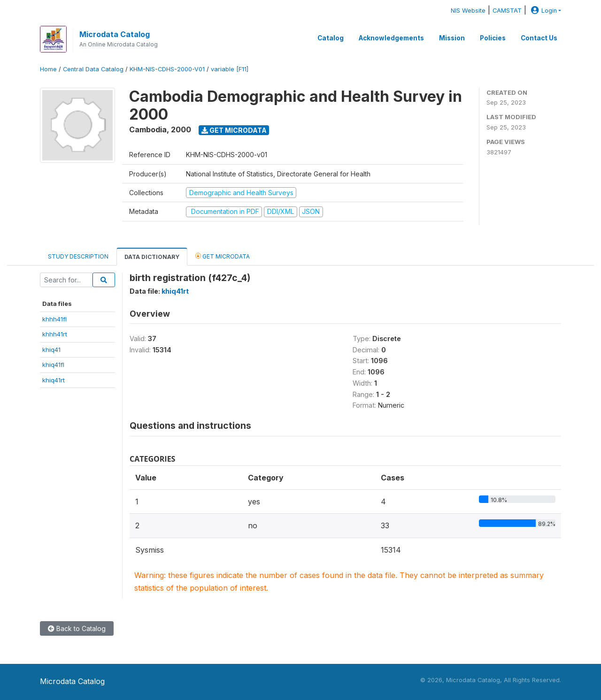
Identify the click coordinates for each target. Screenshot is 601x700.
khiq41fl (53, 365)
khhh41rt (55, 334)
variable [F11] (230, 69)
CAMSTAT (507, 11)
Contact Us (539, 38)
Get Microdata (234, 130)
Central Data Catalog (93, 69)
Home (48, 69)
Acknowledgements (391, 38)
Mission (452, 38)
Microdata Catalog (115, 34)
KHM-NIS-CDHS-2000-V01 (167, 69)
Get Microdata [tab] (223, 256)
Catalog (331, 38)
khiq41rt (54, 380)
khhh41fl (54, 319)
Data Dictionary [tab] (152, 257)
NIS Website (468, 11)
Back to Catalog (77, 628)
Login (543, 11)
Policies (493, 38)
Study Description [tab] (78, 256)
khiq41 (51, 350)
